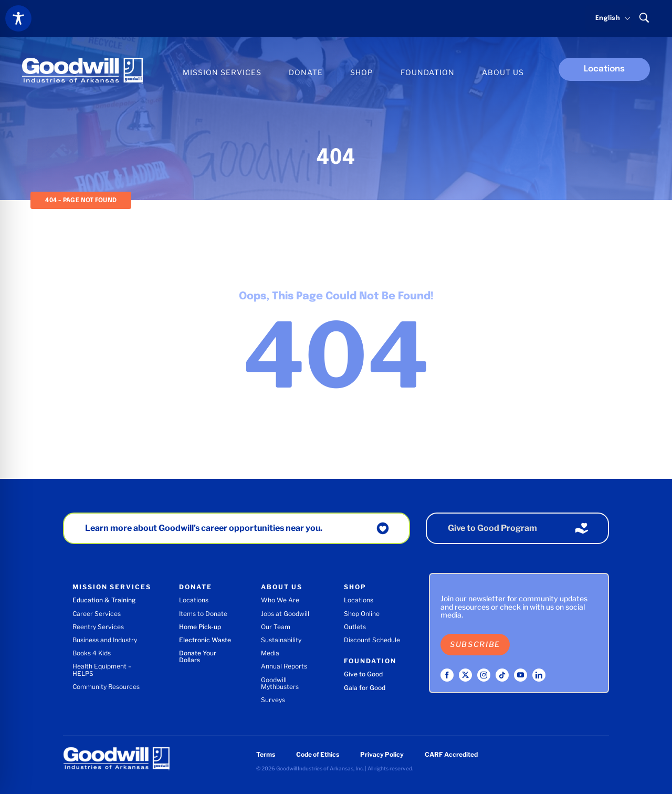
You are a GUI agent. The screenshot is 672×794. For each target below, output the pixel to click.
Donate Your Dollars (198, 656)
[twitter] (465, 675)
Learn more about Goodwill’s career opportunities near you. (204, 528)
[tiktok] (502, 675)
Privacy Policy (382, 754)
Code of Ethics (318, 754)
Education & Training (104, 600)
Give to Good (363, 674)
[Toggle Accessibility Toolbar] (18, 18)
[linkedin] (539, 675)
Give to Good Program (492, 528)
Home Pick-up (200, 627)
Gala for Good (365, 688)
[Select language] (608, 18)
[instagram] (484, 675)
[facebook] (447, 675)
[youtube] (521, 675)
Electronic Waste (205, 640)
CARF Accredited (451, 754)
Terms (266, 754)
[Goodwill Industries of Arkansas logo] (82, 61)
